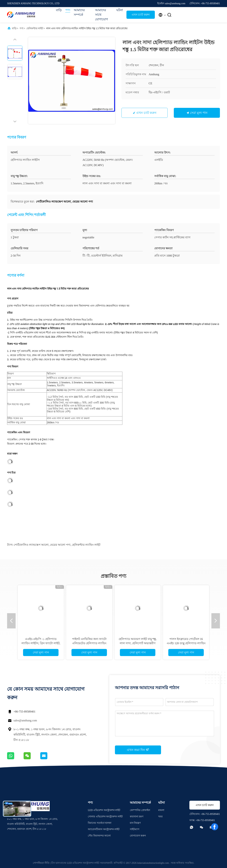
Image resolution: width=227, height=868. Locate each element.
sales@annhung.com (25, 720)
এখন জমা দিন (138, 750)
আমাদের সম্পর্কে (79, 12)
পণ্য (68, 10)
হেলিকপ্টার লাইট (35, 28)
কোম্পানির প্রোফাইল (140, 810)
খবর (160, 817)
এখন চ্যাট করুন (141, 15)
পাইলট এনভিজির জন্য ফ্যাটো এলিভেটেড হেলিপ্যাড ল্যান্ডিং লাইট (89, 643)
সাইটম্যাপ (135, 829)
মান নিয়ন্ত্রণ (135, 823)
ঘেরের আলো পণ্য (60, 545)
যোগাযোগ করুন (138, 836)
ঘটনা (120, 10)
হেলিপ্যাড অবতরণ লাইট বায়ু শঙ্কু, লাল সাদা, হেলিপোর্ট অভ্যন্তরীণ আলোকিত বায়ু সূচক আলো (138, 643)
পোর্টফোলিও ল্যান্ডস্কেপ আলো (31, 545)
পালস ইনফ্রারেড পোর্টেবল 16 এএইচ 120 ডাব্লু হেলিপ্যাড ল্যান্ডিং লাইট (186, 643)
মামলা (161, 810)
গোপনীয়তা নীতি (41, 863)
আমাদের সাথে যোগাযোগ (102, 15)
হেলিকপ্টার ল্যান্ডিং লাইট (86, 545)
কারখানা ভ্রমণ (137, 817)
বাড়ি (59, 10)
